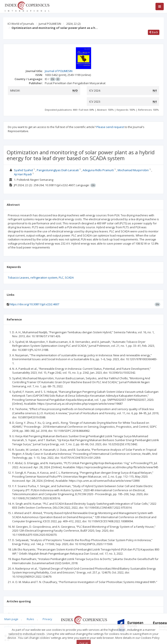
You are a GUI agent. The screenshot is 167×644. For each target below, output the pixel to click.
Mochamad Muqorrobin (133, 170)
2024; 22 (73, 24)
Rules (30, 619)
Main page (11, 619)
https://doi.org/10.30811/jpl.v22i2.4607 (34, 304)
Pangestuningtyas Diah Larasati (58, 170)
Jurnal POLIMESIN (50, 24)
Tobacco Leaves (18, 278)
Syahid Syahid (23, 170)
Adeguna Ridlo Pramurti (98, 170)
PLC (61, 278)
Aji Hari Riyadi (23, 174)
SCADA (69, 278)
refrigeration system (44, 278)
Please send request (110, 127)
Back (154, 32)
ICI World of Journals (21, 24)
